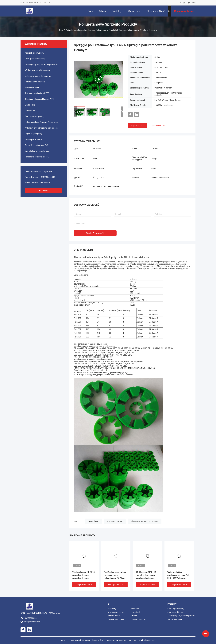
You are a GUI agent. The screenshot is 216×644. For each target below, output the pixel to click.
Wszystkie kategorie (175, 619)
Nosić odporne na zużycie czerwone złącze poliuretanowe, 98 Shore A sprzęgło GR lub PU (115, 575)
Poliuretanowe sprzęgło (76, 30)
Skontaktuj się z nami (116, 619)
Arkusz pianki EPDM (34, 139)
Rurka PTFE (30, 111)
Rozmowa (44, 191)
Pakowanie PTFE (32, 88)
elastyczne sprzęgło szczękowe (145, 521)
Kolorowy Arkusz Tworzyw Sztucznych (41, 122)
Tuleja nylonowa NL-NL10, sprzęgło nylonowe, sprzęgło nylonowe (84, 575)
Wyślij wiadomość (95, 233)
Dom (61, 30)
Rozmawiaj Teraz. (159, 126)
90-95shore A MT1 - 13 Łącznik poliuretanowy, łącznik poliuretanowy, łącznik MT (146, 575)
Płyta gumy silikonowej (35, 59)
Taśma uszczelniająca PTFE (37, 93)
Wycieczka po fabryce (116, 612)
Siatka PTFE (30, 105)
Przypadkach (136, 612)
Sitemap (134, 616)
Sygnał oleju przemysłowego (37, 151)
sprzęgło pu (93, 521)
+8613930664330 (47, 177)
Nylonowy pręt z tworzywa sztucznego (41, 128)
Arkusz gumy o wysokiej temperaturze (41, 64)
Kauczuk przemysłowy (35, 53)
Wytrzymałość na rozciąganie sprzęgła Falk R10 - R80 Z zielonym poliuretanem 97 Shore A (178, 575)
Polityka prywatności (138, 619)
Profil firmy (112, 609)
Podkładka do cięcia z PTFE (37, 157)
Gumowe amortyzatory (35, 116)
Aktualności (135, 609)
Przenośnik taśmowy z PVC (37, 145)
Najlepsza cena (137, 126)
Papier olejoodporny (33, 134)
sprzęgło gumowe (115, 521)
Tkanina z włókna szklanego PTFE (39, 99)
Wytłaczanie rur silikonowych (37, 70)
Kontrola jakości (114, 616)
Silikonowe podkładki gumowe (38, 76)
